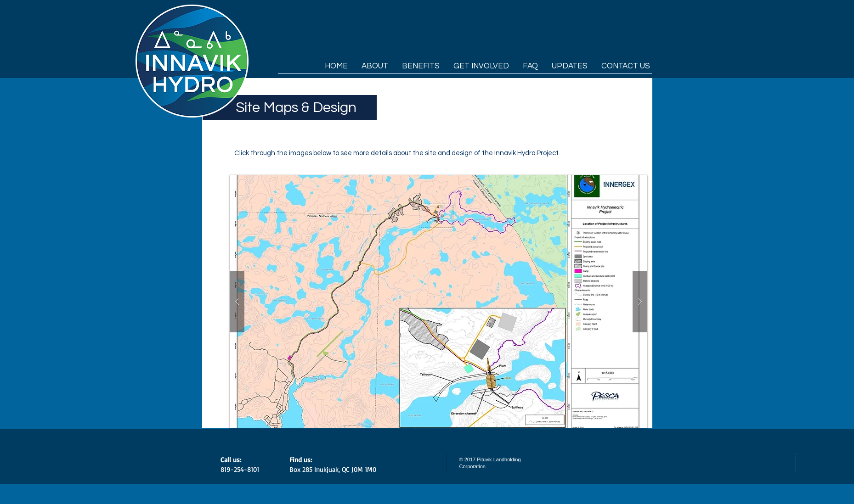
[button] (438, 302)
